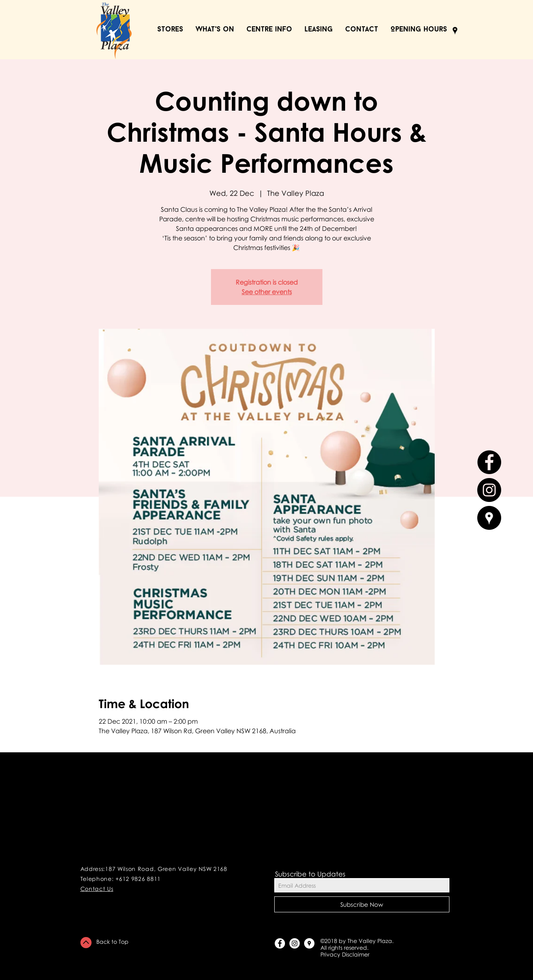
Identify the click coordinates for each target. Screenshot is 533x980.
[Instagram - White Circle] (295, 943)
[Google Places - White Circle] (309, 943)
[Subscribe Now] (362, 904)
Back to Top (112, 942)
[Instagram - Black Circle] (489, 490)
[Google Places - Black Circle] (489, 518)
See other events (267, 292)
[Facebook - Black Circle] (489, 462)
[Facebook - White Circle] (280, 943)
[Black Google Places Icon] (455, 31)
